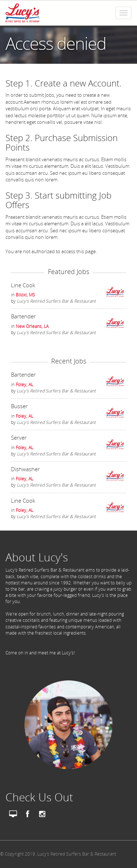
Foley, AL (24, 385)
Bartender (23, 316)
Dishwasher (25, 469)
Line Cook (23, 285)
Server (19, 437)
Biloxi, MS (25, 295)
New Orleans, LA (32, 326)
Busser (19, 406)
